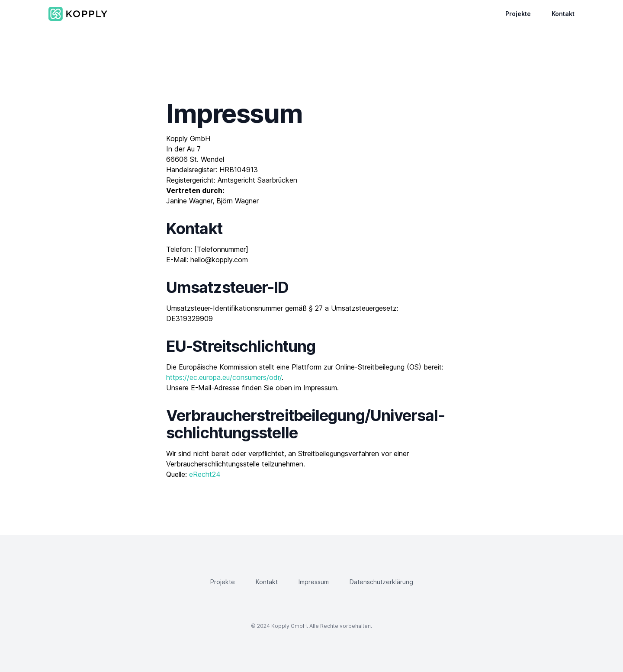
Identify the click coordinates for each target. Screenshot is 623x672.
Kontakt (563, 14)
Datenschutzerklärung (381, 582)
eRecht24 (205, 474)
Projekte (518, 14)
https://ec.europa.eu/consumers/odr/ (224, 377)
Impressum (314, 582)
